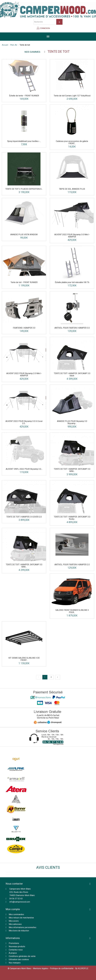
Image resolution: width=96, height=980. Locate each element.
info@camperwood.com (20, 902)
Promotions (14, 943)
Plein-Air (14, 45)
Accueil (5, 45)
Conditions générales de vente (22, 956)
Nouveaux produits (17, 946)
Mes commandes (16, 914)
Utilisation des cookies (19, 959)
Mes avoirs (14, 921)
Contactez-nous (16, 950)
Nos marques (15, 963)
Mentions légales (41, 968)
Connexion (45, 28)
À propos (13, 953)
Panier (56, 29)
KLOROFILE (83, 968)
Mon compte (13, 909)
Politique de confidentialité (62, 968)
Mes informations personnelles (22, 927)
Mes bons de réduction (19, 931)
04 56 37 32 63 (16, 899)
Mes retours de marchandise (21, 918)
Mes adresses (15, 924)
